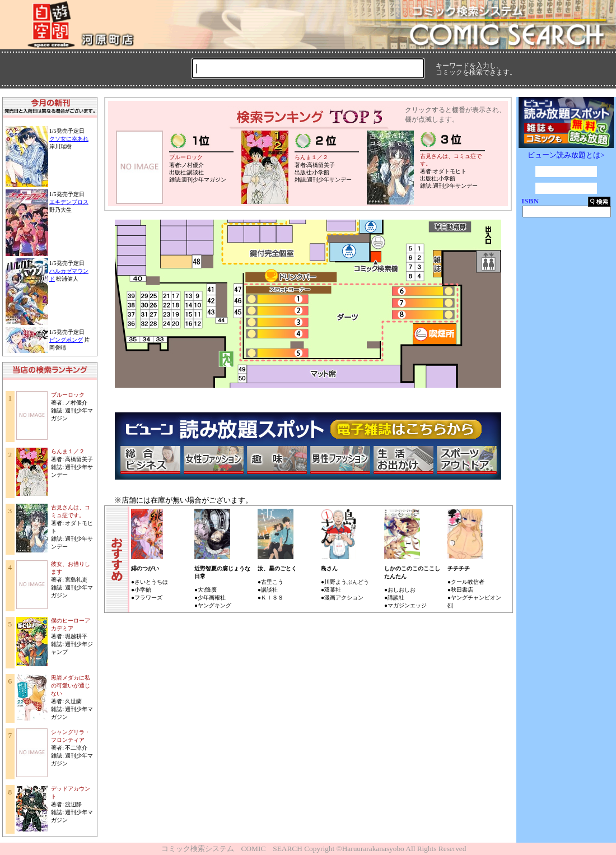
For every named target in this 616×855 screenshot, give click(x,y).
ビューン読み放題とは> (566, 155)
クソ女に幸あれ (69, 139)
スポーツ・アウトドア (466, 460)
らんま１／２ (68, 451)
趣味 (277, 460)
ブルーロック (68, 395)
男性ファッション (340, 460)
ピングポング (66, 340)
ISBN (530, 201)
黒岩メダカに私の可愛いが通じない (71, 686)
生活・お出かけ (403, 460)
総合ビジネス (150, 460)
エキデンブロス (69, 202)
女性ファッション (213, 460)
